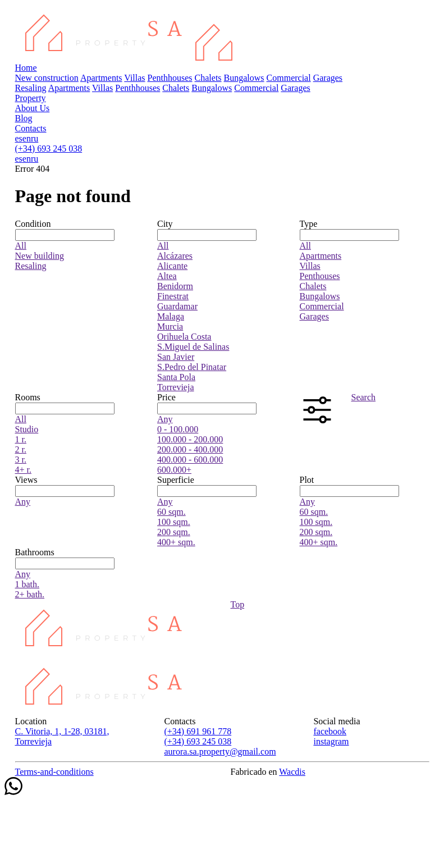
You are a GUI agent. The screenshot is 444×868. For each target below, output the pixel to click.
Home (26, 68)
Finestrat (173, 296)
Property (31, 98)
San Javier (176, 357)
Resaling (31, 88)
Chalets (208, 78)
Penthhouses (170, 78)
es (19, 138)
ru (35, 138)
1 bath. (28, 584)
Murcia (170, 326)
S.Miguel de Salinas (193, 347)
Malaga (171, 316)
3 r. (21, 460)
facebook (330, 731)
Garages (328, 78)
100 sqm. (174, 522)
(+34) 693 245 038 (49, 149)
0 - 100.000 (178, 429)
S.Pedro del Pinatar (192, 367)
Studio (27, 429)
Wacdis (292, 772)
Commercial (289, 78)
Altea (167, 276)
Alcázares (175, 256)
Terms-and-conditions (54, 772)
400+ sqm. (176, 542)
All (21, 246)
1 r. (21, 439)
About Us (33, 108)
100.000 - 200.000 (190, 439)
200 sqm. (174, 532)
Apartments (101, 78)
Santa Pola (176, 377)
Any (165, 419)
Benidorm (175, 286)
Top (238, 604)
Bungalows (244, 78)
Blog (24, 118)
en (27, 138)
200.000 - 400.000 (190, 449)
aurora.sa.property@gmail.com (220, 751)
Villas (134, 78)
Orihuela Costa (184, 337)
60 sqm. (171, 512)
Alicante (172, 266)
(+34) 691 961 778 (198, 731)
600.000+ (174, 470)
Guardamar (177, 306)
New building (40, 256)
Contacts (31, 128)
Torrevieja (176, 387)
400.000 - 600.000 (190, 460)
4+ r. (23, 470)
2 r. (21, 449)
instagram (331, 741)
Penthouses (320, 276)
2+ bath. (30, 594)
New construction (47, 78)
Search (364, 397)
